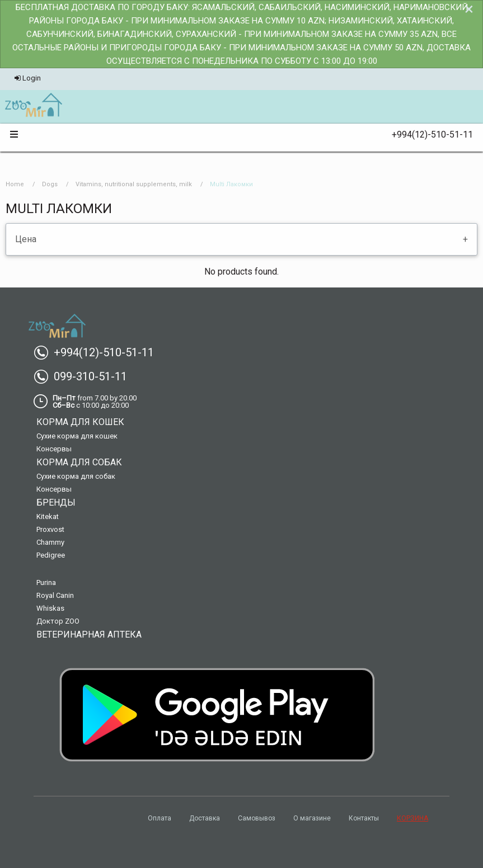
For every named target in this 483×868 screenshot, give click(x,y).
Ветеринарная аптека (89, 635)
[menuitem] (33, 106)
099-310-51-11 (85, 376)
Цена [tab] (26, 239)
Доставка (205, 818)
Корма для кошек (80, 422)
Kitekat (48, 516)
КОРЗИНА (412, 818)
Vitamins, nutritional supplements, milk (134, 184)
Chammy (50, 542)
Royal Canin (55, 595)
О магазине (312, 818)
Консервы (54, 449)
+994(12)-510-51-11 (428, 135)
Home (15, 184)
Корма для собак (79, 462)
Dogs (50, 184)
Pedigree (51, 555)
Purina (46, 582)
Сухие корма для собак (76, 476)
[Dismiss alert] (469, 9)
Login (28, 78)
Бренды (56, 503)
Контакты (364, 818)
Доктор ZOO (58, 621)
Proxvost (50, 529)
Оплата (160, 818)
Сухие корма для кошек (77, 436)
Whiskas (50, 608)
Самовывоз (257, 818)
